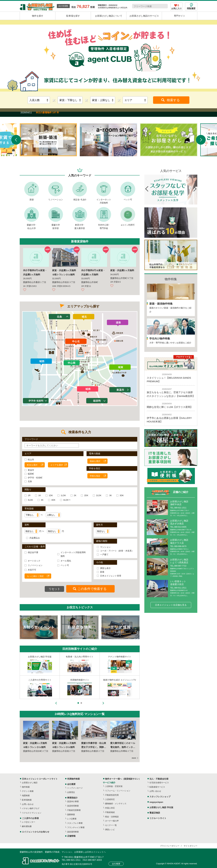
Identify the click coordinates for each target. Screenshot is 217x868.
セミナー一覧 (111, 825)
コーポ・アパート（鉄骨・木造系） (117, 551)
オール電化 (66, 561)
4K (42, 500)
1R (29, 495)
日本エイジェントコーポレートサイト (40, 779)
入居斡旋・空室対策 (114, 786)
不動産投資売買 (112, 795)
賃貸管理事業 (73, 806)
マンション (105, 547)
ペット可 (128, 200)
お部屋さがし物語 (30, 783)
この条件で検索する (92, 589)
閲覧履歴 (191, 8)
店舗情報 (71, 836)
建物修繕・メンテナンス (116, 804)
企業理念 (71, 792)
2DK (86, 495)
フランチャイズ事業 (76, 827)
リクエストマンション (32, 813)
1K (40, 495)
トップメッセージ (75, 788)
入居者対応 (110, 799)
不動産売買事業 (74, 810)
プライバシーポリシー (170, 846)
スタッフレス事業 (75, 823)
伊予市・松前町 (35, 478)
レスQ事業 (72, 819)
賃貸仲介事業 (73, 802)
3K (110, 495)
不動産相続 (110, 812)
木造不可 (32, 570)
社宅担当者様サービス (159, 783)
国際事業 (71, 815)
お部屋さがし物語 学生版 (161, 807)
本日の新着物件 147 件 (47, 112)
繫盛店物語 (155, 813)
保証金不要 (33, 552)
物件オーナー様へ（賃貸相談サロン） (123, 779)
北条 (30, 481)
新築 (32, 200)
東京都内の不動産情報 (80, 680)
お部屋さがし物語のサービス (144, 16)
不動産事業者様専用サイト (40, 657)
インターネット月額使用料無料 (73, 554)
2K (75, 495)
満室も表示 (105, 568)
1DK (51, 495)
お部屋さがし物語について (109, 16)
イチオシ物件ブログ (31, 808)
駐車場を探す (73, 16)
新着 (102, 572)
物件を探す (38, 16)
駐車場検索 (27, 800)
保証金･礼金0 (80, 200)
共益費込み (35, 538)
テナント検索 (28, 791)
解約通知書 (27, 826)
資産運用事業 (73, 832)
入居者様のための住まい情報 (120, 657)
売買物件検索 (73, 779)
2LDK (99, 495)
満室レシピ (110, 830)
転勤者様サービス (157, 787)
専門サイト (180, 16)
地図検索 (26, 796)
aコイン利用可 (128, 225)
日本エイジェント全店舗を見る (171, 605)
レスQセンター (28, 822)
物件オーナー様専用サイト (80, 657)
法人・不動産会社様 (159, 779)
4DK (53, 500)
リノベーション (56, 200)
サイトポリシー (191, 846)
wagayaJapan (156, 802)
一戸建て (104, 554)
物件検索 (26, 787)
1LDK (63, 495)
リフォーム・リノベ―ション (118, 791)
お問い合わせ (28, 804)
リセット (54, 589)
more (134, 758)
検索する (173, 100)
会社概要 (71, 784)
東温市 (31, 470)
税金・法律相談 (112, 817)
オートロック (34, 561)
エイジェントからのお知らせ (36, 832)
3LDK (30, 500)
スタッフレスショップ (40, 680)
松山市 (31, 460)
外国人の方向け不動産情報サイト (120, 680)
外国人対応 (110, 808)
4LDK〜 (67, 500)
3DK (122, 495)
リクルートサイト (158, 818)
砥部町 (31, 474)
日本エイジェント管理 (111, 576)
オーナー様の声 (112, 821)
